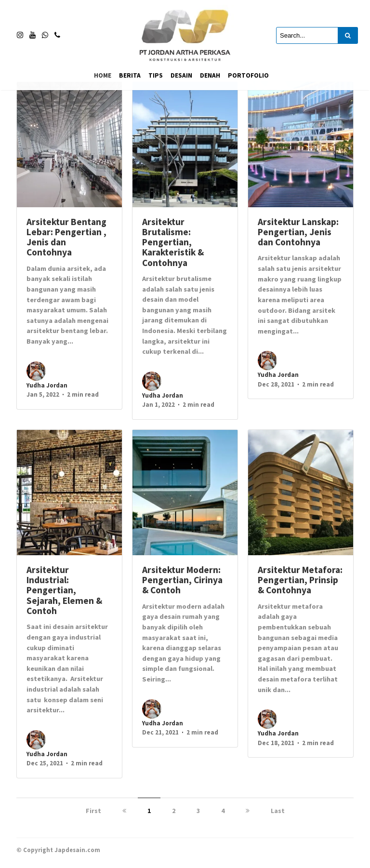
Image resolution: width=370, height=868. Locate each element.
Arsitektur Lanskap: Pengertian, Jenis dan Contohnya (298, 232)
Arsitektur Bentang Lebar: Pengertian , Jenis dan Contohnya (66, 237)
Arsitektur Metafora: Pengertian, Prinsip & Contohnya (300, 580)
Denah (210, 75)
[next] (248, 811)
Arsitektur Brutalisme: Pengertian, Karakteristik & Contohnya (173, 242)
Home (103, 75)
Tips (156, 75)
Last (278, 811)
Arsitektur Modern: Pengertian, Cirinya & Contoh (182, 580)
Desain (181, 75)
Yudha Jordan (47, 385)
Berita (130, 75)
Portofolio (248, 75)
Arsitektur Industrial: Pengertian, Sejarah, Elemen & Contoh (64, 590)
